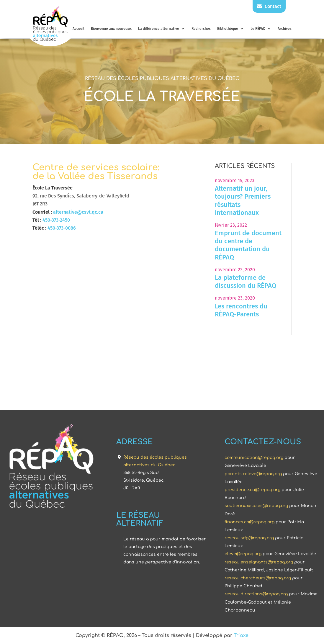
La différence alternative (159, 29)
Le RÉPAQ (258, 29)
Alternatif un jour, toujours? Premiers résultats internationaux (243, 201)
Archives (285, 29)
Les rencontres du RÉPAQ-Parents (241, 310)
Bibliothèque (228, 29)
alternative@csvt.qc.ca (78, 212)
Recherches (201, 29)
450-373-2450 (56, 220)
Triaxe (241, 635)
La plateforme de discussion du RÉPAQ (246, 282)
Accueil (78, 29)
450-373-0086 (62, 228)
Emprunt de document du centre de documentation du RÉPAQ (248, 245)
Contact (269, 6)
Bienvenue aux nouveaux (111, 29)
